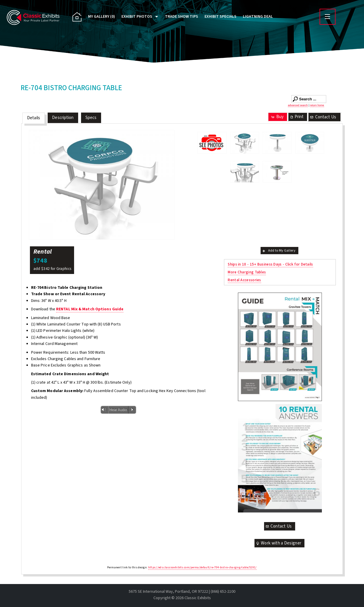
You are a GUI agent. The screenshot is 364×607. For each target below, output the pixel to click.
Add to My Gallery (278, 251)
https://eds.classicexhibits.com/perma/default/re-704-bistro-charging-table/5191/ (202, 567)
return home (317, 105)
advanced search (298, 105)
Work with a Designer (278, 543)
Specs (91, 118)
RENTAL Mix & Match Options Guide (90, 309)
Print (297, 117)
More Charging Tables (247, 272)
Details (34, 118)
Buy (277, 117)
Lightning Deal (258, 17)
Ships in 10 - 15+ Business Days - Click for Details (270, 264)
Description (63, 118)
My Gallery (102, 17)
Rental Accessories (244, 280)
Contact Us (323, 117)
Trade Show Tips (182, 17)
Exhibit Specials (220, 17)
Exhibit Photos (137, 17)
